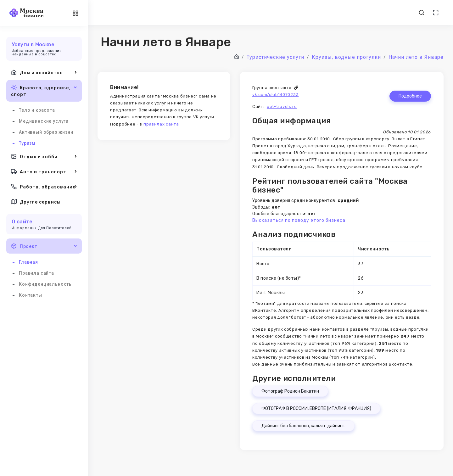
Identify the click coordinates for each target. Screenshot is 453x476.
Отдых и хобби (44, 156)
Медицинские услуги (44, 121)
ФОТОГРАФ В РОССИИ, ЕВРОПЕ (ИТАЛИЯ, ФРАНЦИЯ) (316, 409)
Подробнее (410, 96)
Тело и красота (37, 110)
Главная (28, 262)
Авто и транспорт (44, 171)
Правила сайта (36, 273)
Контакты (31, 295)
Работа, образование (44, 187)
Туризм (27, 143)
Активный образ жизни (46, 132)
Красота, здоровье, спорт (44, 90)
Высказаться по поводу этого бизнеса (299, 220)
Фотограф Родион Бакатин (290, 391)
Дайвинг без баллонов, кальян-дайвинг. (303, 426)
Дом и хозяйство (44, 72)
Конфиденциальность (45, 284)
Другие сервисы (36, 202)
